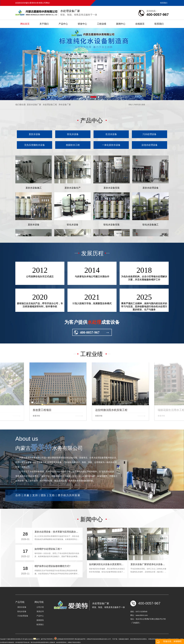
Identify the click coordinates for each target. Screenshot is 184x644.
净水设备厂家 (65, 135)
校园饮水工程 (73, 176)
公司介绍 (40, 619)
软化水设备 (73, 165)
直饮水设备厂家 (34, 135)
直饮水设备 (34, 165)
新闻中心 (121, 24)
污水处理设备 (149, 165)
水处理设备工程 (50, 135)
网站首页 (25, 24)
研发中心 (82, 24)
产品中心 (63, 24)
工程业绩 (102, 24)
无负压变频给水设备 (34, 176)
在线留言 (140, 24)
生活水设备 (111, 165)
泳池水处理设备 (149, 176)
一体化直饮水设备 (111, 176)
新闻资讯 (40, 632)
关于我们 (44, 24)
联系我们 (164, 3)
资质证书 (40, 624)
